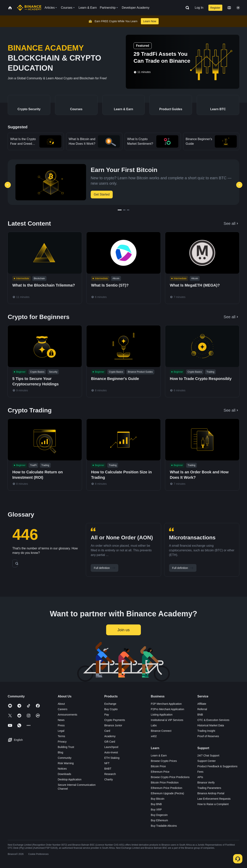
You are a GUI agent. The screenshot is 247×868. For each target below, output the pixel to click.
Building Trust (66, 747)
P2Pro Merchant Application (168, 709)
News (61, 720)
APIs (200, 777)
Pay (107, 715)
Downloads (64, 774)
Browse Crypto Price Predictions (170, 777)
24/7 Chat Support (208, 755)
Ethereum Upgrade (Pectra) (167, 793)
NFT (107, 763)
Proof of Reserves (208, 736)
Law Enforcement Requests (214, 799)
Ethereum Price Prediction (167, 788)
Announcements (67, 715)
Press (61, 725)
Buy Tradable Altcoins (164, 826)
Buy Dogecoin (159, 815)
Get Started (102, 194)
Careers (63, 709)
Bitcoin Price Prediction (165, 783)
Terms (61, 736)
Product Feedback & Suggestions (217, 766)
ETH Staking (112, 758)
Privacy (62, 742)
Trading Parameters (209, 788)
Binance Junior (113, 725)
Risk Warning (66, 763)
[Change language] (229, 8)
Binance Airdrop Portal (211, 793)
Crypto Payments (115, 720)
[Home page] (29, 8)
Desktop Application (70, 779)
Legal (61, 731)
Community (65, 758)
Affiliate (202, 704)
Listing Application (162, 715)
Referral (202, 709)
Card (107, 731)
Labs (154, 725)
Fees (200, 772)
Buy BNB (156, 804)
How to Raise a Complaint (213, 804)
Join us (123, 630)
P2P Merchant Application (166, 704)
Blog (60, 752)
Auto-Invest (111, 752)
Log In (199, 8)
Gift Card (110, 742)
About (61, 704)
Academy (110, 736)
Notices (62, 769)
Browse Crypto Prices (164, 761)
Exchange (110, 704)
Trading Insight (206, 731)
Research (110, 774)
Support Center (207, 761)
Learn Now (150, 21)
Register (215, 8)
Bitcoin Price (158, 766)
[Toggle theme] (238, 8)
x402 (154, 736)
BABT (108, 769)
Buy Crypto (111, 709)
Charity (108, 779)
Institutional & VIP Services (167, 720)
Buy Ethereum (159, 820)
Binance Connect (161, 731)
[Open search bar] (186, 8)
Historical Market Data (211, 725)
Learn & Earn (159, 755)
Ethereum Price (160, 772)
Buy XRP (156, 810)
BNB (200, 715)
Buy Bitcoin (158, 799)
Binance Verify (206, 783)
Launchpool (111, 747)
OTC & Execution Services (213, 720)
